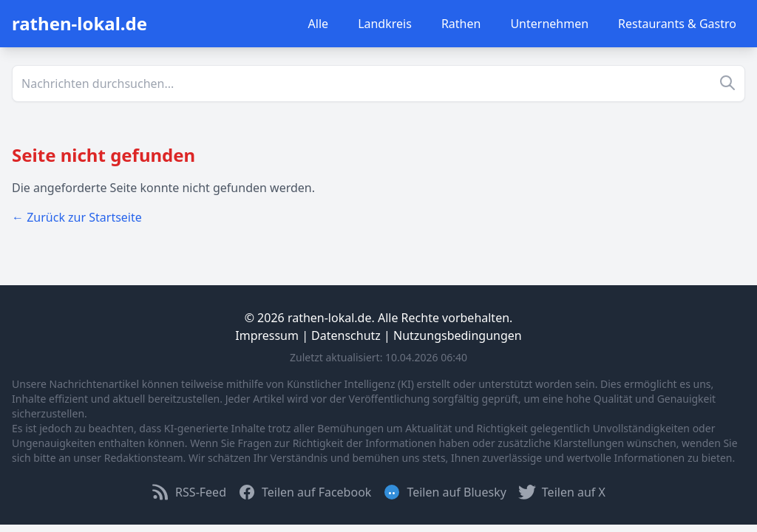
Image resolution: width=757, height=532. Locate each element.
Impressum (267, 335)
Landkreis (385, 24)
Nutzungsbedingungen (458, 335)
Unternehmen (549, 24)
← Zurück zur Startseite (77, 217)
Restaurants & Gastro (677, 24)
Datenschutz (346, 335)
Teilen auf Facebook (305, 492)
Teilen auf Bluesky (444, 492)
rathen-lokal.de (79, 23)
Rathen (461, 24)
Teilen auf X (562, 492)
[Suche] (378, 83)
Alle (319, 24)
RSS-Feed (189, 492)
